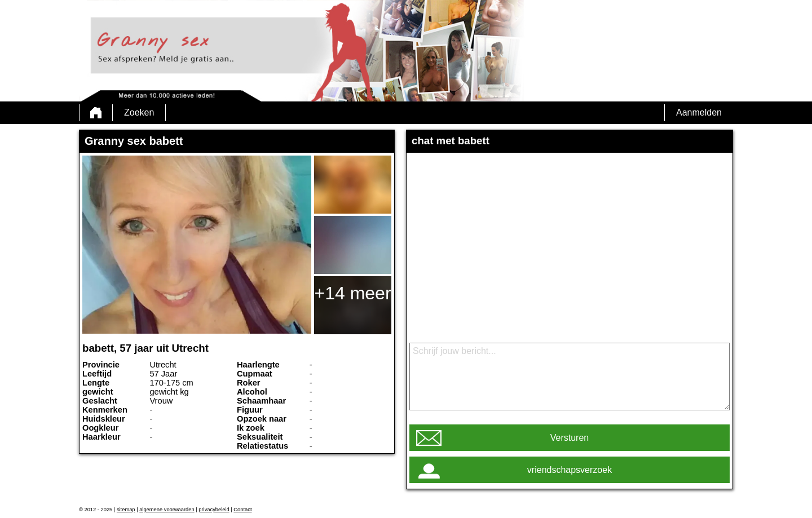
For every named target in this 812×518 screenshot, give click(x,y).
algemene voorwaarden (167, 510)
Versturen (570, 438)
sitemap (126, 510)
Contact (242, 510)
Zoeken (139, 112)
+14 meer (352, 293)
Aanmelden (699, 112)
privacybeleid (214, 510)
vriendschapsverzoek (570, 470)
